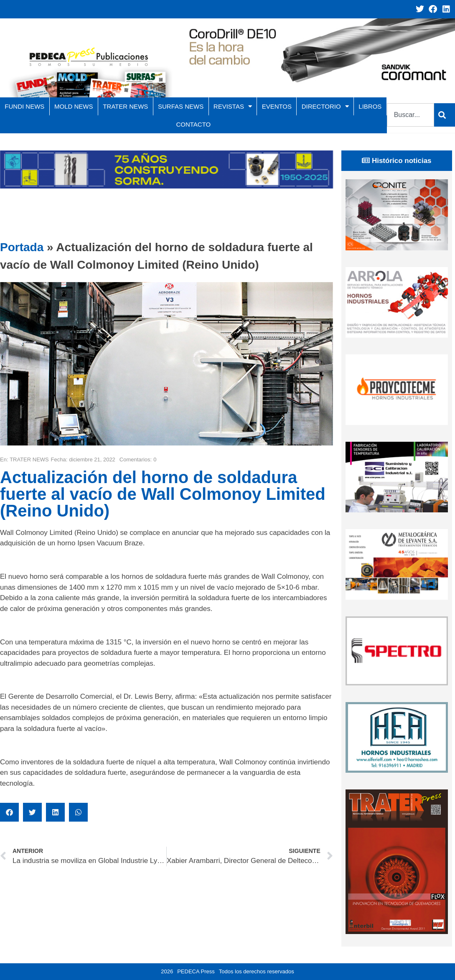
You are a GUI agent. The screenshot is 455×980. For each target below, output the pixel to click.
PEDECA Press (196, 971)
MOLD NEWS (74, 106)
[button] (9, 812)
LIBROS (370, 106)
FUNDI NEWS (24, 106)
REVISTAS (233, 106)
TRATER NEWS (125, 106)
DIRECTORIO (325, 106)
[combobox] (411, 115)
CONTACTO (193, 124)
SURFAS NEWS (181, 106)
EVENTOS (277, 106)
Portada (22, 247)
